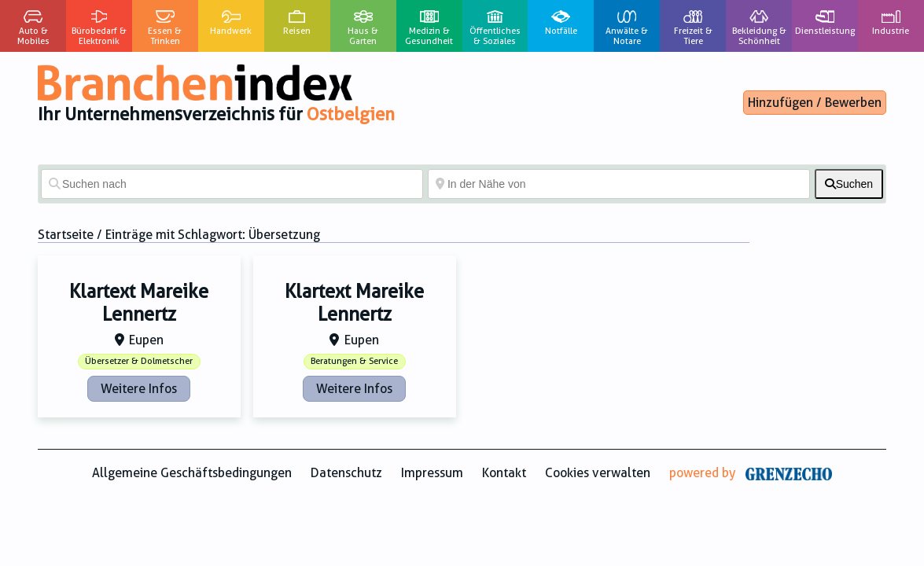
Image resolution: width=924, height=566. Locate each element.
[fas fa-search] (849, 184)
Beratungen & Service (354, 361)
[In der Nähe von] (619, 184)
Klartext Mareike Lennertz (139, 303)
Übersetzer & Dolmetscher (139, 361)
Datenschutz (346, 473)
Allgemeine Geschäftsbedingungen (192, 473)
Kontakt (504, 473)
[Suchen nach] (232, 184)
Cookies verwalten (598, 473)
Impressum (432, 473)
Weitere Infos (139, 389)
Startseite (66, 235)
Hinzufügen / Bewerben (815, 103)
